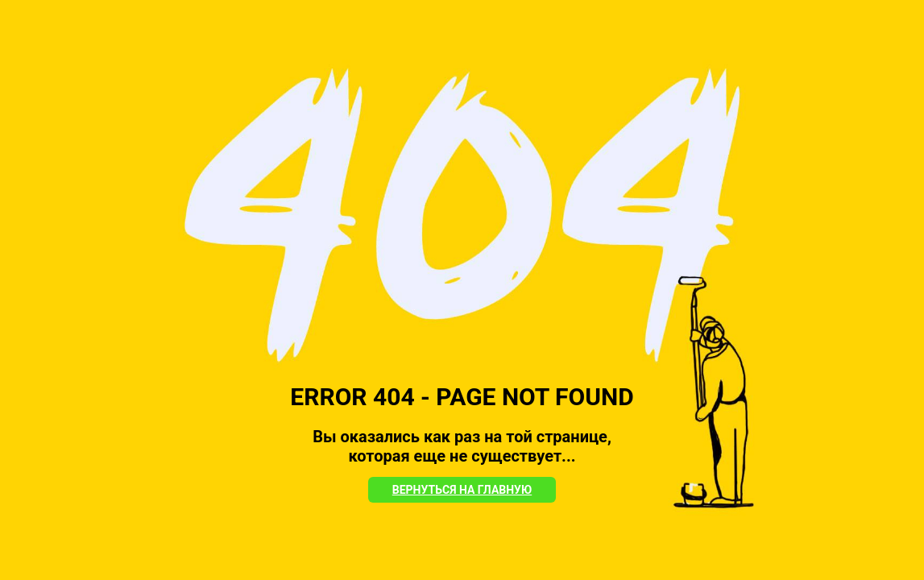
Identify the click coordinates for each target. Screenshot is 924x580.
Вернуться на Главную (462, 490)
